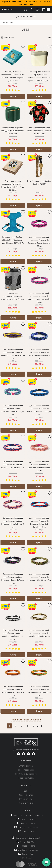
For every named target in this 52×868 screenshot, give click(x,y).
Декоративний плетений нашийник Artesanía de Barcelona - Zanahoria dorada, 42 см (13, 691)
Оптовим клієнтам (26, 799)
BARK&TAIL (8, 9)
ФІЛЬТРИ (9, 37)
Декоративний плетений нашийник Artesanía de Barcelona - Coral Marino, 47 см (13, 465)
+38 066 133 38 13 (28, 846)
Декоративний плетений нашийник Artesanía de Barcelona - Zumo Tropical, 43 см (39, 691)
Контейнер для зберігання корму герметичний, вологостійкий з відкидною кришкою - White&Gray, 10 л (39, 76)
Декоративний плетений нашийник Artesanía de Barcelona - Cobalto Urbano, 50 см (39, 410)
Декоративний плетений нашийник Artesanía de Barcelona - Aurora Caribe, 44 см (13, 410)
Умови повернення (26, 770)
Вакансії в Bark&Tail (26, 803)
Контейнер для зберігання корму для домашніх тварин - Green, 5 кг (13, 131)
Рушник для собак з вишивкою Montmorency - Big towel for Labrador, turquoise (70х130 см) (13, 76)
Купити (13, 96)
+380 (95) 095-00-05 (27, 16)
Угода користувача (26, 778)
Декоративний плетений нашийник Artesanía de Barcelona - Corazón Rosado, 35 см (39, 466)
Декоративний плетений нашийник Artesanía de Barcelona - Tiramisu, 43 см (39, 633)
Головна (5, 22)
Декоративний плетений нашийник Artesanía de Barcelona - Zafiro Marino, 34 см (39, 354)
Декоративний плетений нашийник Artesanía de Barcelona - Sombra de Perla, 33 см (13, 635)
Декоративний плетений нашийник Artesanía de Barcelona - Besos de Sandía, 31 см (39, 298)
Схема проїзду (28, 831)
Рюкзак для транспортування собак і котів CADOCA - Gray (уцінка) (13, 296)
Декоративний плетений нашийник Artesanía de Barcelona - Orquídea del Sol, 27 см (13, 354)
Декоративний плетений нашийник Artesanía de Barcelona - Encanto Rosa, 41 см (13, 522)
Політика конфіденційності (26, 774)
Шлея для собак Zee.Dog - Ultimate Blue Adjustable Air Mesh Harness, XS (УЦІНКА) (13, 240)
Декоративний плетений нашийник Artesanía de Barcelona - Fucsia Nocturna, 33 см (39, 242)
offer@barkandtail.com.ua (28, 827)
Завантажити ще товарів (26, 720)
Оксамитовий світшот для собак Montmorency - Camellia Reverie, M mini (39, 131)
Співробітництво (26, 795)
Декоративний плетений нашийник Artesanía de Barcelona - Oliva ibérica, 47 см (39, 577)
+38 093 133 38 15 (28, 823)
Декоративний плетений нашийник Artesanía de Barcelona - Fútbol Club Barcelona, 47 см (39, 522)
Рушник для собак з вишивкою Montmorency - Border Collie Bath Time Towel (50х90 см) (13, 185)
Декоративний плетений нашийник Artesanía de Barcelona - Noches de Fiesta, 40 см (13, 579)
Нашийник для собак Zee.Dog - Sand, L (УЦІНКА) (39, 182)
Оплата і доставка (26, 766)
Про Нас (26, 791)
